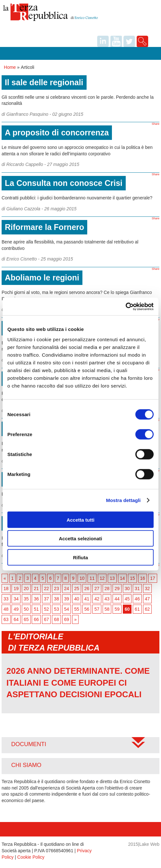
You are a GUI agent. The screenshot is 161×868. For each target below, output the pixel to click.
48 (6, 609)
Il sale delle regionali (44, 82)
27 (97, 589)
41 (87, 599)
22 (47, 589)
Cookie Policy (31, 857)
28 (107, 589)
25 (77, 589)
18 (6, 589)
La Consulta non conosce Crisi (64, 183)
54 (67, 609)
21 (36, 589)
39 (67, 599)
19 (16, 589)
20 (26, 589)
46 (137, 599)
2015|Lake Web (144, 844)
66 (36, 619)
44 (117, 599)
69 (67, 619)
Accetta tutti (81, 520)
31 (137, 589)
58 (107, 609)
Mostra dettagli (123, 500)
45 (127, 599)
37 (47, 599)
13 (112, 578)
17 (153, 578)
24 (67, 589)
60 (127, 609)
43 (107, 599)
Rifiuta (81, 557)
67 (47, 619)
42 (97, 599)
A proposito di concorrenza (57, 132)
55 (77, 609)
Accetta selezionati (80, 539)
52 (47, 609)
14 (123, 578)
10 (82, 578)
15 (132, 578)
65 (26, 619)
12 (102, 578)
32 (148, 589)
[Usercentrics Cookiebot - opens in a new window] (126, 306)
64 (16, 619)
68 (56, 619)
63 (6, 619)
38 (56, 599)
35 (26, 599)
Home (10, 67)
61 (137, 609)
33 (6, 599)
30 (127, 589)
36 (36, 599)
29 (117, 589)
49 (16, 609)
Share (156, 124)
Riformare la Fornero (44, 227)
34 (16, 599)
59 (117, 609)
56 (87, 609)
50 (26, 609)
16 (143, 578)
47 (148, 599)
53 (56, 609)
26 (87, 589)
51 (36, 609)
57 (97, 609)
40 (77, 599)
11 (92, 578)
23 (56, 589)
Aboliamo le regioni (42, 278)
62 (148, 609)
